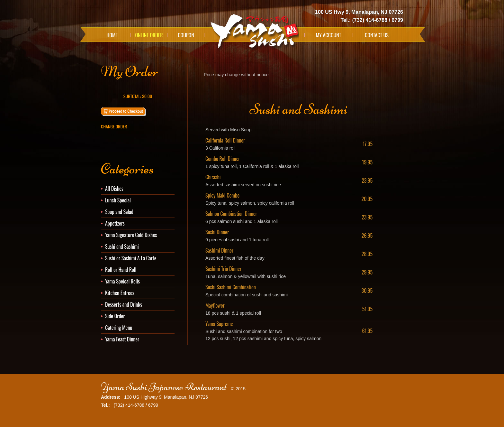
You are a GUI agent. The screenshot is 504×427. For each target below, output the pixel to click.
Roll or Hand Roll (121, 270)
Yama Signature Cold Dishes (131, 235)
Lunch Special (118, 200)
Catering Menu (119, 328)
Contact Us (377, 35)
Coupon (186, 35)
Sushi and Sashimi (122, 246)
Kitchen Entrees (120, 293)
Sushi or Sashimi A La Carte (131, 258)
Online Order (149, 35)
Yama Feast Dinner (122, 339)
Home (112, 35)
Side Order (115, 316)
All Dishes (114, 189)
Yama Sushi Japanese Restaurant (164, 387)
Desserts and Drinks (124, 304)
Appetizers (115, 223)
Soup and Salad (119, 212)
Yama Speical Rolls (122, 281)
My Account (329, 35)
